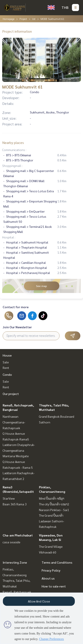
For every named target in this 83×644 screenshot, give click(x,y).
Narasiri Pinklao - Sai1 (54, 510)
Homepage (9, 19)
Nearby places (13, 143)
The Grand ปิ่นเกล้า (51, 515)
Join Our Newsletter (17, 327)
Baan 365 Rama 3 (15, 504)
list (34, 19)
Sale (6, 362)
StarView (9, 498)
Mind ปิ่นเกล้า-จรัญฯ (52, 498)
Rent (6, 368)
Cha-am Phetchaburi (18, 535)
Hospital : (9, 237)
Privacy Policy (51, 570)
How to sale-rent (54, 586)
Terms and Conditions (57, 562)
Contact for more (16, 307)
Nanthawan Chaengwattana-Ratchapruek (14, 422)
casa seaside (12, 542)
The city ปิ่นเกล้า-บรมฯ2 (54, 504)
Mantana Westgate (16, 456)
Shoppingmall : (12, 166)
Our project (11, 394)
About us (48, 578)
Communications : (14, 150)
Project (23, 19)
